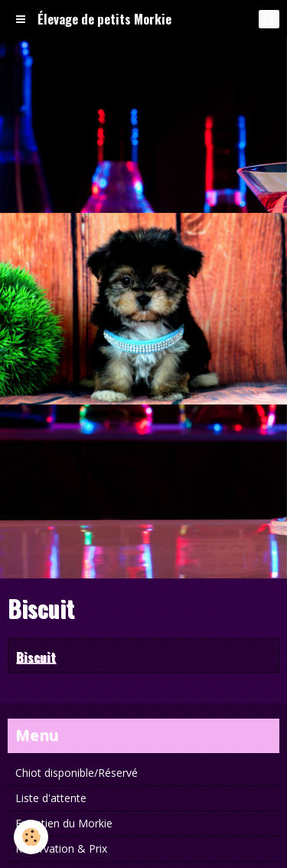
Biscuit (36, 656)
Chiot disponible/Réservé (77, 773)
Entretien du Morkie (64, 823)
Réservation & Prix (61, 848)
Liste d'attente (51, 798)
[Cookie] (31, 837)
